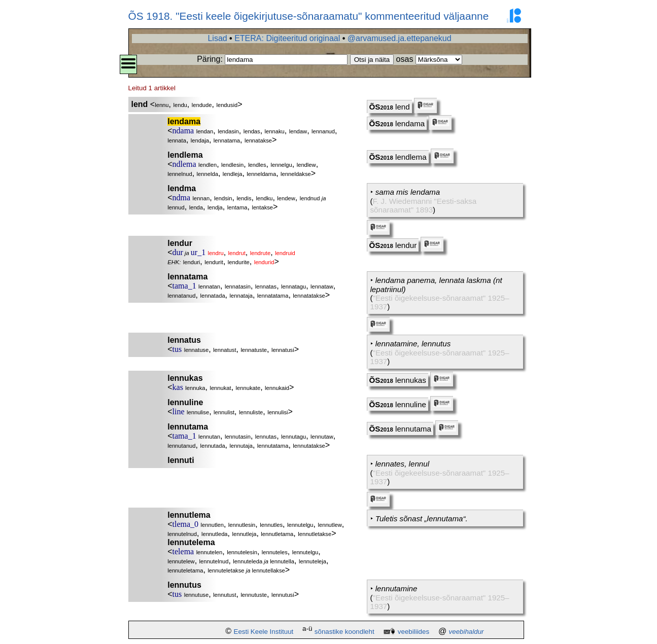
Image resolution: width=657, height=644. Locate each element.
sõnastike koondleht (344, 632)
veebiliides (413, 632)
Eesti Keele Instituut (264, 632)
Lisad (217, 38)
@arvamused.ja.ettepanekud (400, 38)
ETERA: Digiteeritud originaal (287, 38)
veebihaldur (466, 632)
